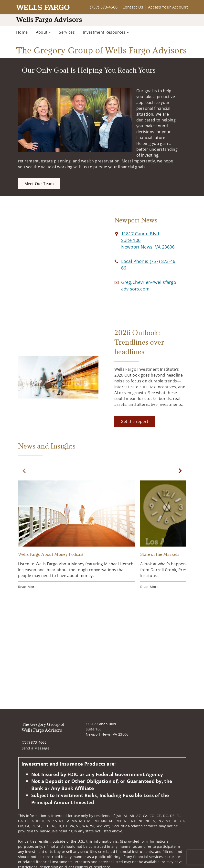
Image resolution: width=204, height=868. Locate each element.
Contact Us (133, 7)
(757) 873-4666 (104, 7)
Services (67, 32)
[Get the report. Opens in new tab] (134, 421)
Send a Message (36, 748)
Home (22, 32)
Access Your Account (168, 7)
